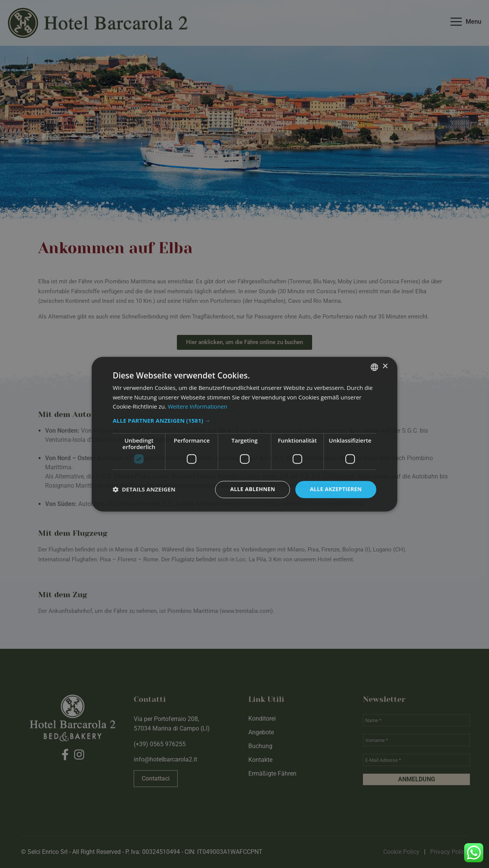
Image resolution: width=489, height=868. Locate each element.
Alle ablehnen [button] (253, 489)
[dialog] (244, 434)
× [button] (385, 366)
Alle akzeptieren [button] (336, 489)
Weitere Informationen (198, 407)
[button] (244, 420)
